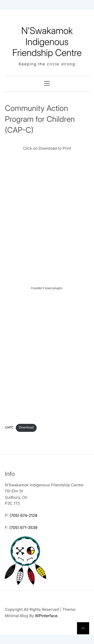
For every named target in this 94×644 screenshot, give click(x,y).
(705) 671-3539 (23, 528)
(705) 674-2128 (23, 515)
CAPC (9, 428)
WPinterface (46, 616)
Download (26, 428)
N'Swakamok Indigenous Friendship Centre (47, 42)
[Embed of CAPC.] (47, 288)
